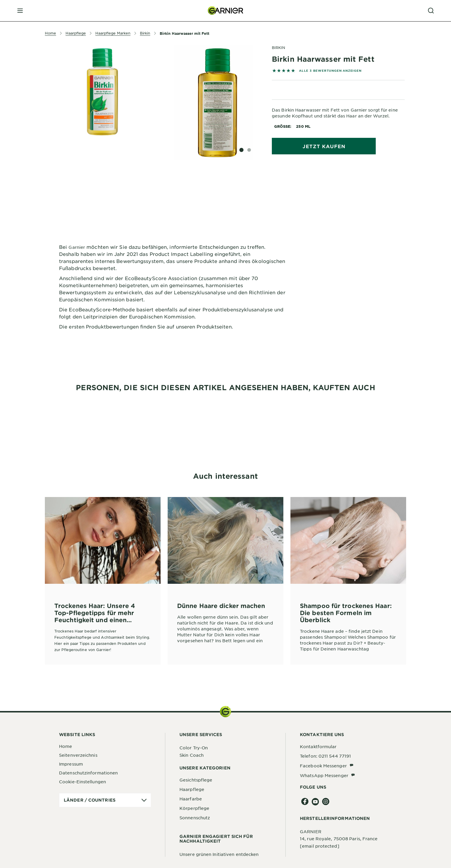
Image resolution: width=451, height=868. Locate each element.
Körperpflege (194, 808)
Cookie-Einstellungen (82, 782)
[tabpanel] (172, 190)
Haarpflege (192, 789)
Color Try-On (194, 748)
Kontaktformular (318, 746)
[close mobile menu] (20, 11)
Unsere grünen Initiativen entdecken (219, 854)
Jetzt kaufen (324, 146)
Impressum (71, 764)
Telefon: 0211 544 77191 (325, 756)
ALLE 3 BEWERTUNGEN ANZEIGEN (330, 70)
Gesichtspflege (196, 780)
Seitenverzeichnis (78, 755)
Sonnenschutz (195, 818)
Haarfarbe (191, 799)
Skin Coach (192, 755)
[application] (105, 800)
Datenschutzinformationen (88, 773)
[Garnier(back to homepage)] (225, 11)
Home (66, 746)
